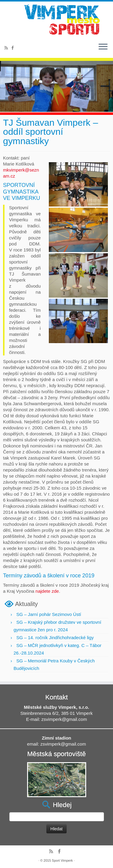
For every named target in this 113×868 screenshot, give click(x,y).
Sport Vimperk (62, 860)
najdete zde (47, 591)
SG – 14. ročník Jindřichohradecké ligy (55, 638)
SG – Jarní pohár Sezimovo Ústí (49, 614)
